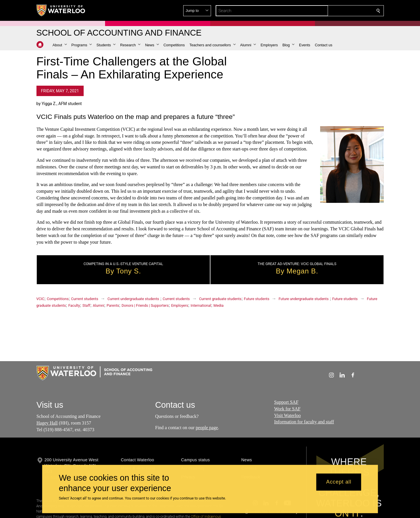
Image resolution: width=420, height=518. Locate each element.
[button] (336, 11)
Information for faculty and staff (304, 422)
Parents (113, 305)
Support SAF (286, 402)
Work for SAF (287, 408)
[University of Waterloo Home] (61, 10)
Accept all (339, 482)
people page (207, 427)
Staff (86, 305)
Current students (85, 299)
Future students (257, 299)
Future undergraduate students (304, 299)
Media (219, 305)
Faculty (74, 305)
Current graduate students (220, 299)
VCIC (41, 299)
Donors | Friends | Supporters (145, 305)
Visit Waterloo (287, 415)
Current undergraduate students (133, 299)
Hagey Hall (47, 423)
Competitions (58, 299)
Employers (180, 305)
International (201, 305)
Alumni (98, 305)
